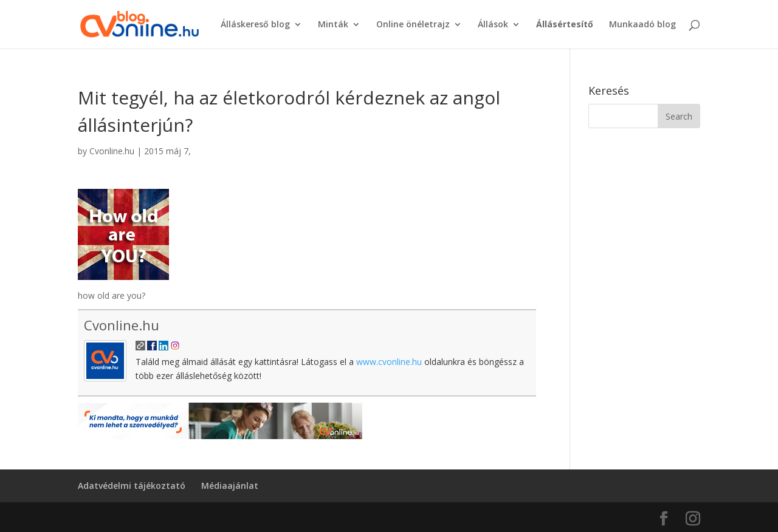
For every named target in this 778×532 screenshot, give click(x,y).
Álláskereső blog (255, 25)
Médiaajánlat (230, 486)
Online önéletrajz (413, 25)
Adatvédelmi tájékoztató (132, 486)
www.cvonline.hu (389, 362)
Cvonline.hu (112, 151)
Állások (493, 25)
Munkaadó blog (642, 25)
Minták (333, 25)
